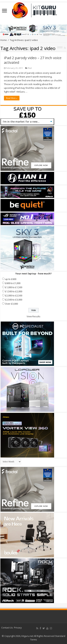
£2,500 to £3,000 (14, 300)
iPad (30, 68)
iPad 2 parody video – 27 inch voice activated (33, 60)
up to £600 (11, 279)
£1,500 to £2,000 (14, 291)
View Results (33, 316)
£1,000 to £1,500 (14, 287)
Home (4, 40)
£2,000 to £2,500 (14, 295)
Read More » (12, 98)
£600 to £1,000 (13, 283)
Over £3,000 (11, 304)
